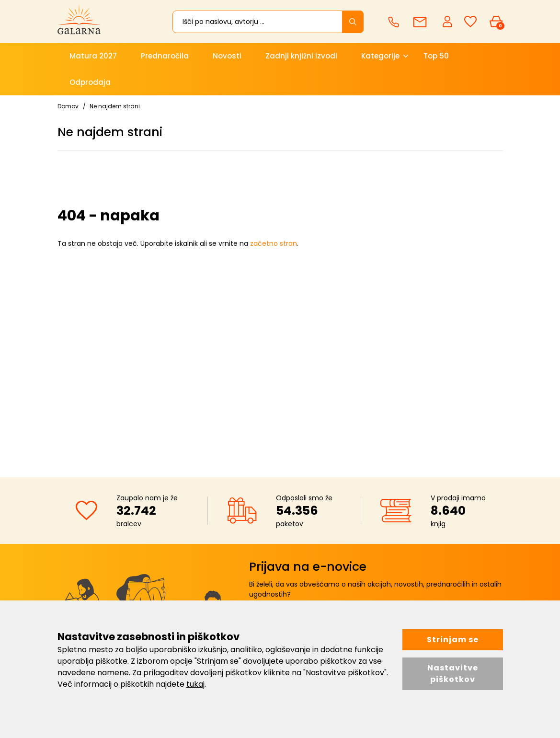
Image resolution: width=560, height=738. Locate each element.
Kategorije (380, 56)
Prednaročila (165, 56)
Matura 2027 (93, 56)
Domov (68, 106)
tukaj (195, 684)
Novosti (227, 56)
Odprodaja (90, 82)
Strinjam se (453, 640)
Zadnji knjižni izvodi (301, 56)
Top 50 (436, 56)
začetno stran (274, 243)
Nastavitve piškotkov (453, 674)
